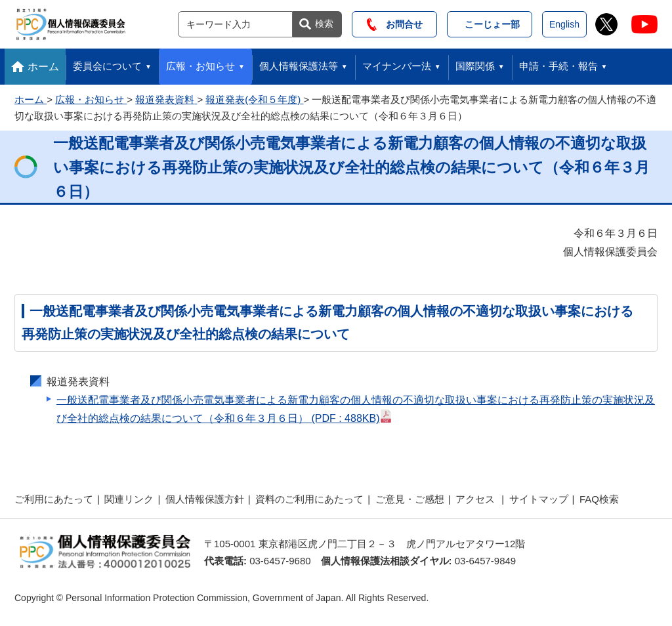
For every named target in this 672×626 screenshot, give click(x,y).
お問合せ (395, 24)
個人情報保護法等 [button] (299, 66)
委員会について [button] (107, 66)
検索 (324, 24)
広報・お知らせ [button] (200, 66)
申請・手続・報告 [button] (558, 66)
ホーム (43, 67)
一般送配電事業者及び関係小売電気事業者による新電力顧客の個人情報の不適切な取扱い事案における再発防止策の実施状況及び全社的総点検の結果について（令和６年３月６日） (356, 409)
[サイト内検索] (235, 24)
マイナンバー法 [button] (397, 66)
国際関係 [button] (475, 66)
